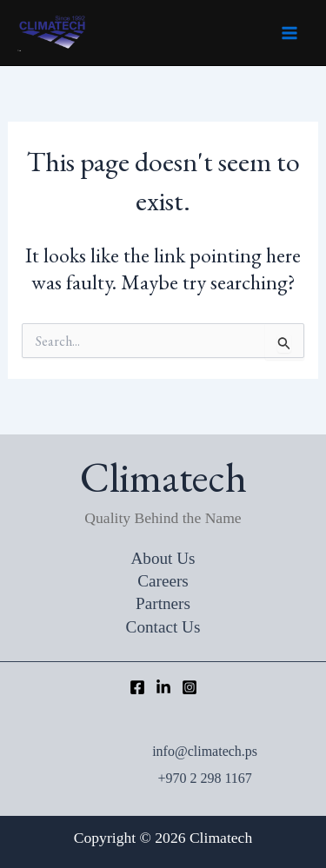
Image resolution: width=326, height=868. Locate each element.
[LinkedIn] (163, 687)
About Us (163, 558)
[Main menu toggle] (289, 33)
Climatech (19, 51)
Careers (163, 581)
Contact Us (163, 627)
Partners (163, 603)
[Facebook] (137, 687)
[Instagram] (190, 687)
